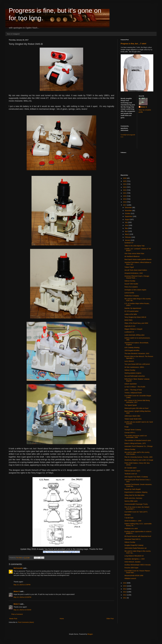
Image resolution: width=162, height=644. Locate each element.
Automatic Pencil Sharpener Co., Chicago (139, 446)
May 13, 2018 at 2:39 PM (22, 585)
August (127, 219)
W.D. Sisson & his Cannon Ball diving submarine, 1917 (137, 401)
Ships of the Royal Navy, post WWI (136, 323)
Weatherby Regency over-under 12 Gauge (139, 460)
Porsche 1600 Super (131, 568)
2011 (125, 598)
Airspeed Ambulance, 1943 (134, 273)
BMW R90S (128, 320)
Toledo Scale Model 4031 (133, 419)
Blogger (90, 634)
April (127, 231)
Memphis (128, 515)
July (126, 222)
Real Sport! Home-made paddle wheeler (138, 259)
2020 (125, 196)
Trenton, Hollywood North (133, 393)
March (127, 234)
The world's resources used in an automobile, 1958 (136, 437)
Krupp (127, 427)
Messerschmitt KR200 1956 (134, 576)
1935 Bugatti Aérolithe (132, 350)
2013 (125, 592)
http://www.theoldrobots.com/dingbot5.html (61, 552)
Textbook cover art (131, 474)
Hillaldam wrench (130, 578)
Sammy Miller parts (131, 501)
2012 (125, 595)
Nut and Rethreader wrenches (135, 376)
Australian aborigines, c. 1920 (134, 559)
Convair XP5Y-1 (130, 433)
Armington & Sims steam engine (135, 290)
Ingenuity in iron (130, 326)
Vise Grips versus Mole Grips (134, 253)
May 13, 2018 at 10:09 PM (22, 597)
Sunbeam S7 (129, 243)
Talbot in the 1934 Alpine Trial (134, 246)
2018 (125, 202)
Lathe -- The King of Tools (133, 390)
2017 (125, 205)
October (128, 213)
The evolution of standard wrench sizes (138, 440)
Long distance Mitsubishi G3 (134, 556)
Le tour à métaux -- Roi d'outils (135, 387)
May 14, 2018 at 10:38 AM (22, 610)
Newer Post (13, 619)
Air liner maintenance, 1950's (134, 367)
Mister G (17, 591)
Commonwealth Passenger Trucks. (136, 504)
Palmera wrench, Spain (132, 471)
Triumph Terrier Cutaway (133, 430)
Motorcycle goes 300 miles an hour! (137, 408)
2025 (125, 181)
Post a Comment (17, 614)
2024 (125, 184)
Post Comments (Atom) (26, 622)
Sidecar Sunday (130, 281)
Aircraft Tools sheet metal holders (136, 270)
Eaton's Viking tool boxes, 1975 (135, 443)
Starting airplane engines (133, 373)
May (126, 228)
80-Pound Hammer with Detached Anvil (138, 536)
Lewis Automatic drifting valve (134, 335)
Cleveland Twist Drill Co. (133, 539)
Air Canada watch (131, 468)
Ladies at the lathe (131, 314)
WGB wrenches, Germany (133, 498)
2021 (125, 193)
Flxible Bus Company (132, 296)
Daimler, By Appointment (133, 308)
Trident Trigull (129, 267)
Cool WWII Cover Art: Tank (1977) (136, 512)
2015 (125, 586)
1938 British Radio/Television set (135, 548)
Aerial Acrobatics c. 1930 (133, 521)
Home (62, 619)
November (129, 211)
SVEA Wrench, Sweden (132, 562)
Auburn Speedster (131, 384)
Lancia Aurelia (129, 293)
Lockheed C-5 (129, 332)
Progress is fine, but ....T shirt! (133, 44)
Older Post (110, 619)
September (129, 216)
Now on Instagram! (13, 34)
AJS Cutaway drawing (132, 347)
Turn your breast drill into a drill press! (137, 364)
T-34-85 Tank (129, 518)
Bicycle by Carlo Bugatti (133, 489)
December (129, 207)
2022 (125, 190)
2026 (125, 178)
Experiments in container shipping (136, 492)
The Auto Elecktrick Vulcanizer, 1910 (137, 353)
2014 (125, 589)
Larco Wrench (129, 361)
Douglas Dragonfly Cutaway (134, 545)
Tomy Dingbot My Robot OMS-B (135, 317)
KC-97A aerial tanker (132, 311)
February (128, 237)
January (128, 240)
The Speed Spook (131, 405)
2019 (125, 199)
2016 (125, 583)
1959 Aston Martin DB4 (132, 416)
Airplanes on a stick (131, 528)
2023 (125, 187)
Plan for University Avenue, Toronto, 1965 (138, 457)
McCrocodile (18, 568)
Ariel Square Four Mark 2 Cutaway (136, 477)
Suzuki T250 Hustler (131, 284)
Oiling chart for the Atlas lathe (134, 495)
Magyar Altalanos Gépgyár (133, 329)
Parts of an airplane (131, 287)
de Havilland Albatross (132, 256)
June (127, 225)
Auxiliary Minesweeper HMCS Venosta (138, 565)
